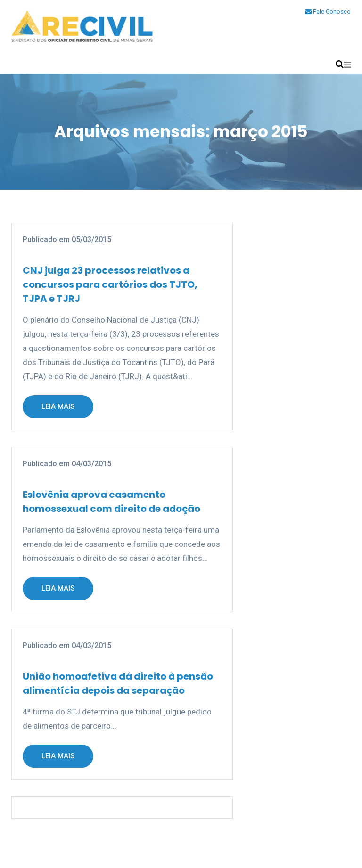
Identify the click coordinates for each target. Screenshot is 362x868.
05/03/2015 (91, 239)
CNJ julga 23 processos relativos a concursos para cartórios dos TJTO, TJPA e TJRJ (110, 284)
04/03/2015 (91, 464)
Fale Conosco (328, 12)
